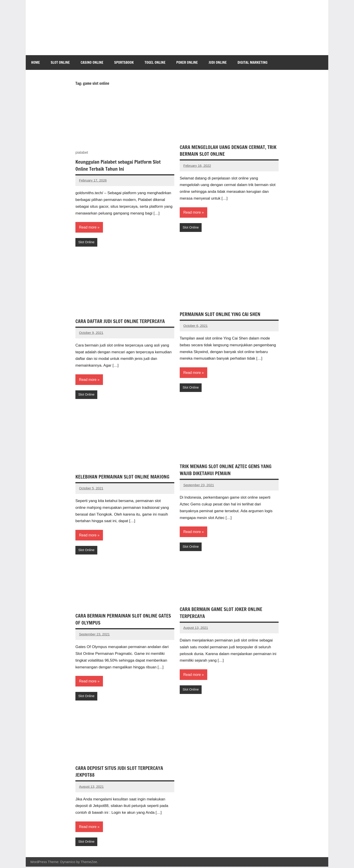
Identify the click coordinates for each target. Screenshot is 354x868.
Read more (88, 227)
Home (35, 62)
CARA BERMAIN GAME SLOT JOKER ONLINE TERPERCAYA (222, 613)
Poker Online (187, 62)
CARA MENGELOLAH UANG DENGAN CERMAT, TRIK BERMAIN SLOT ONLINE (224, 151)
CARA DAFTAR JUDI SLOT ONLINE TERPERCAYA (122, 321)
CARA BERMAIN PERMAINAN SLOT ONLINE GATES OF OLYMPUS (125, 620)
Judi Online (218, 62)
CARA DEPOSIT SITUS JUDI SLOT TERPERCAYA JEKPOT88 (121, 772)
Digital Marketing (253, 62)
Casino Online (92, 62)
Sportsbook (124, 62)
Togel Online (155, 62)
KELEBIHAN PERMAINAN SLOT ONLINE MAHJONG (124, 477)
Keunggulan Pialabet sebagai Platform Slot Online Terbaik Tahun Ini (119, 165)
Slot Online (60, 62)
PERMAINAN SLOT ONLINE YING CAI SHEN (221, 314)
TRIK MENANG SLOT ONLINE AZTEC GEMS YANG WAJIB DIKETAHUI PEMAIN (227, 470)
